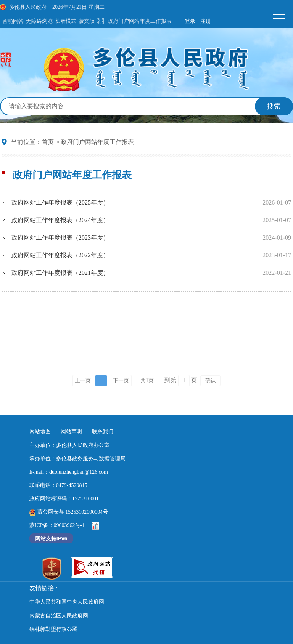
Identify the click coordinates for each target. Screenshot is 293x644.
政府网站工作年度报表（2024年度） (60, 220)
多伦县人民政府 (28, 7)
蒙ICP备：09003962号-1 (57, 525)
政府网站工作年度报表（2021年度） (60, 273)
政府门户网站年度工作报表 (140, 21)
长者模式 (66, 21)
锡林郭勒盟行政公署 (53, 629)
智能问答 (13, 21)
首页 (48, 142)
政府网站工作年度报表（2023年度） (60, 238)
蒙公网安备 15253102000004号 (69, 512)
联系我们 (103, 432)
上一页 (83, 380)
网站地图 (40, 432)
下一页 (121, 380)
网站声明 (71, 432)
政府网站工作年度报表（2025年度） (60, 203)
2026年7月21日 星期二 (78, 7)
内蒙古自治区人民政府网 (59, 616)
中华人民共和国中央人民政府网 (67, 602)
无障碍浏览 (39, 21)
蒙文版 (87, 21)
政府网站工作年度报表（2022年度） (60, 255)
